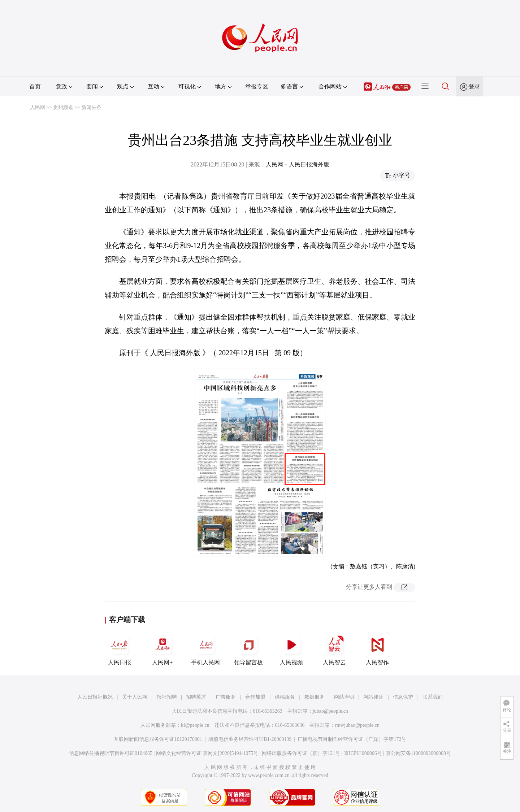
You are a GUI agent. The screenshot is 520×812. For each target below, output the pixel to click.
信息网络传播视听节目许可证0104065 (111, 753)
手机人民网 (205, 649)
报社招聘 (167, 697)
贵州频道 (63, 107)
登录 (474, 86)
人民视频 (291, 649)
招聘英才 (196, 697)
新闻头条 (91, 107)
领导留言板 (248, 649)
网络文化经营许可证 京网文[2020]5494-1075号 (207, 753)
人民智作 (377, 649)
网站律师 (373, 697)
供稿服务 (285, 697)
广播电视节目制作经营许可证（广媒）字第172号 (352, 739)
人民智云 (334, 649)
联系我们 (433, 697)
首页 (35, 86)
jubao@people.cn (330, 711)
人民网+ (162, 649)
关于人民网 (135, 697)
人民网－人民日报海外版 (298, 164)
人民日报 (120, 649)
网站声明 (344, 697)
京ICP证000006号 (363, 753)
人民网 (38, 107)
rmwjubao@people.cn (357, 725)
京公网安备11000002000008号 (418, 753)
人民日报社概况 (95, 697)
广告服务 (226, 697)
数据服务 (315, 697)
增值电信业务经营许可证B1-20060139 (250, 739)
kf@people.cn (195, 725)
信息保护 (403, 697)
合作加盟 (255, 697)
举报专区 (257, 86)
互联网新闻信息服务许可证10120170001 (158, 739)
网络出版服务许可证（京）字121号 (301, 753)
